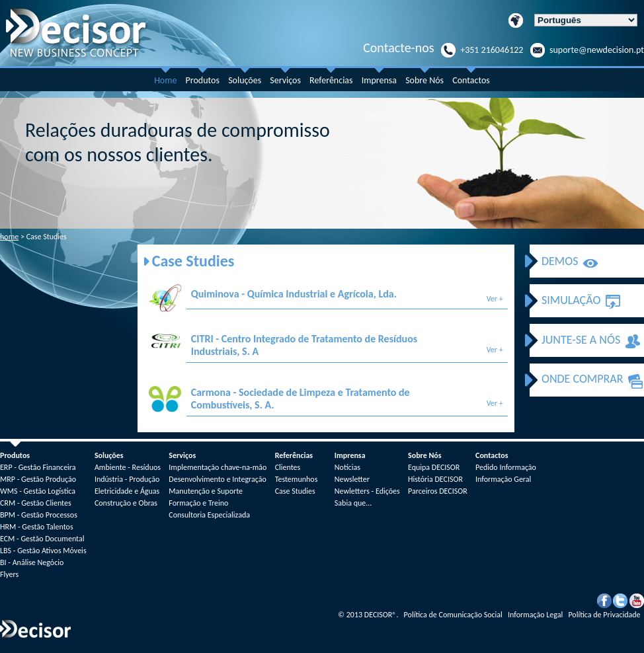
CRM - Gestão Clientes (36, 503)
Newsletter (352, 479)
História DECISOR (435, 479)
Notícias (347, 467)
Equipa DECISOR (434, 467)
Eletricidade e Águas (127, 491)
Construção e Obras (126, 503)
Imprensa (379, 80)
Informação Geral (503, 479)
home (9, 237)
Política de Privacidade (605, 615)
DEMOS (560, 261)
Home (165, 80)
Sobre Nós (424, 80)
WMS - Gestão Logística (38, 491)
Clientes (288, 467)
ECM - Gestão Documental (42, 539)
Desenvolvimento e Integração (218, 479)
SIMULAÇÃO (571, 300)
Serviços (285, 80)
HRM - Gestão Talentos (37, 527)
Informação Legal (536, 615)
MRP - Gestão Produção (38, 479)
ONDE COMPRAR (582, 379)
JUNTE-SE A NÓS (581, 340)
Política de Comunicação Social (454, 615)
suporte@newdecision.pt (597, 50)
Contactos (471, 80)
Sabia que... (353, 503)
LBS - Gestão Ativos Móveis (43, 551)
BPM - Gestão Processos (39, 515)
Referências (331, 80)
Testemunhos (297, 479)
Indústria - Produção (127, 479)
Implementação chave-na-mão (218, 467)
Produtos (203, 80)
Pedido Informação (506, 467)
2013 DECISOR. (369, 615)
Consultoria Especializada (209, 515)
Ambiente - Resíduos (128, 467)
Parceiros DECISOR (438, 491)
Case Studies (295, 491)
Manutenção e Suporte (206, 491)
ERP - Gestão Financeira (38, 467)
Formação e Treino (198, 503)
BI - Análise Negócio (32, 562)
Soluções (245, 80)
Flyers (9, 574)
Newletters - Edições (367, 491)
